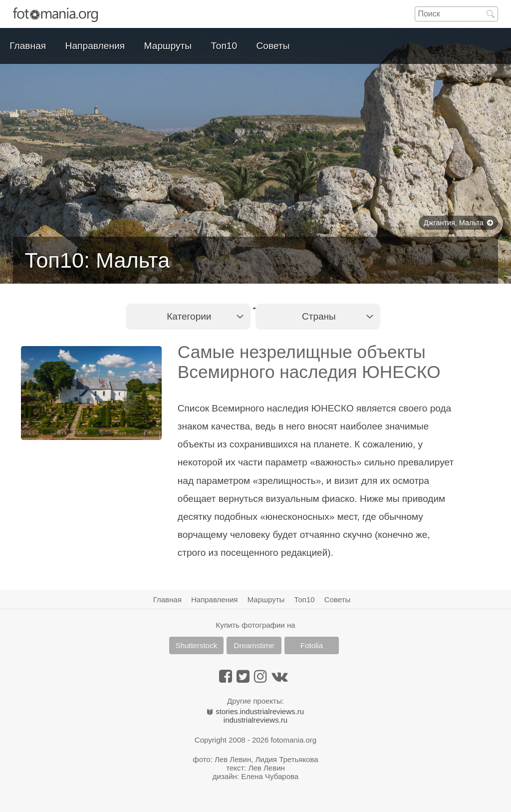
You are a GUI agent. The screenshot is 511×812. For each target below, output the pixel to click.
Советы (273, 46)
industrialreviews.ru (255, 720)
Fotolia (312, 645)
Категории (189, 316)
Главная (28, 46)
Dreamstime (254, 645)
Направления (95, 46)
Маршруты (168, 46)
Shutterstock (196, 645)
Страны (319, 316)
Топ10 (224, 46)
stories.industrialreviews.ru (255, 711)
